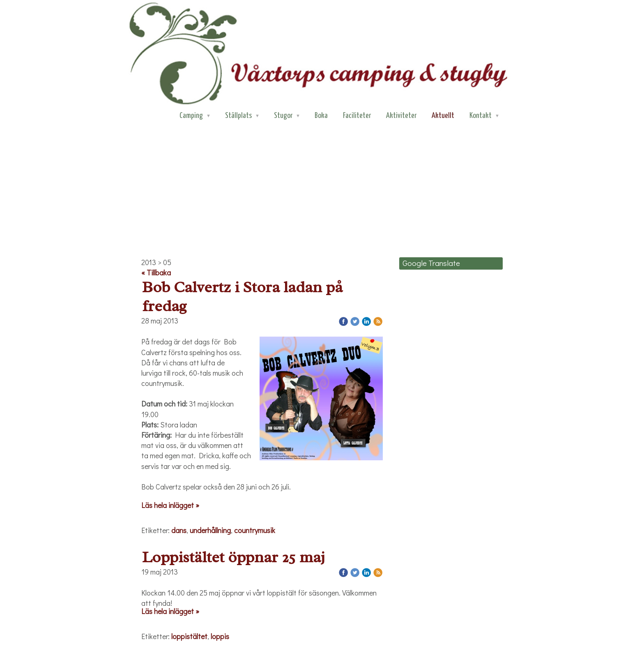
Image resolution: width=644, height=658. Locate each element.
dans (179, 530)
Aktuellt (443, 116)
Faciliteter (357, 116)
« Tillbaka (156, 272)
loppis (220, 636)
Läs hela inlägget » (170, 505)
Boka (321, 116)
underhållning (210, 530)
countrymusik (255, 530)
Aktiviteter (401, 116)
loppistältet (189, 636)
